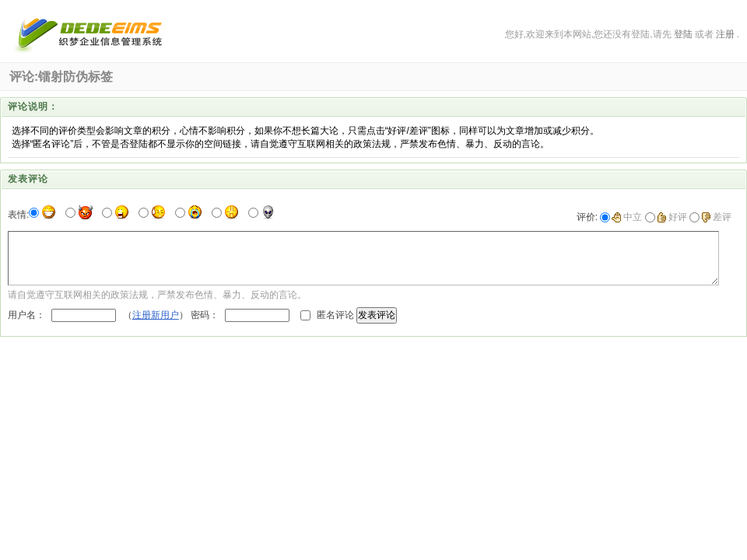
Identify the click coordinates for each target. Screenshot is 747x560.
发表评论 (377, 315)
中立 (627, 217)
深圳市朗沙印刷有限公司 (90, 34)
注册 (725, 34)
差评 (716, 217)
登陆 (683, 34)
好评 (672, 217)
